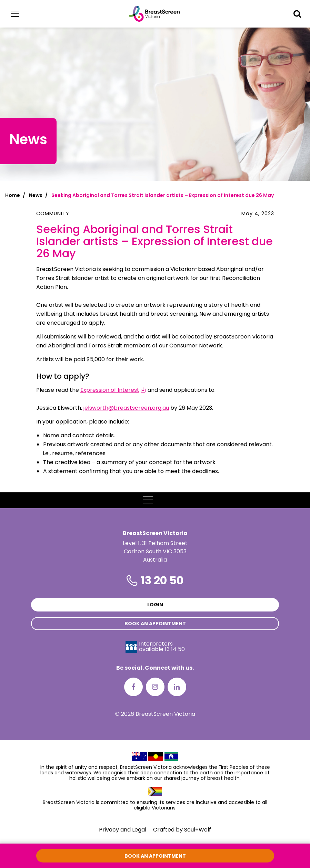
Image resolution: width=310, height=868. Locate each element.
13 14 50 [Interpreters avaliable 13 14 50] (175, 649)
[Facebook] (133, 687)
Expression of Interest (110, 390)
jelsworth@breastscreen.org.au (126, 408)
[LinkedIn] (177, 687)
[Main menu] (15, 14)
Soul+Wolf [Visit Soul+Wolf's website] (198, 830)
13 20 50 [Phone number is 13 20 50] (162, 580)
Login (155, 605)
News (36, 195)
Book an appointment (155, 624)
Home (13, 195)
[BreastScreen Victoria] (154, 14)
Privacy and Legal (123, 830)
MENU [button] (155, 500)
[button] (297, 14)
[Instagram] (155, 687)
